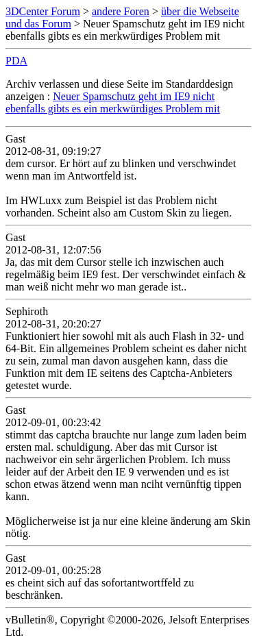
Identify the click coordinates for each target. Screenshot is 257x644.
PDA (16, 61)
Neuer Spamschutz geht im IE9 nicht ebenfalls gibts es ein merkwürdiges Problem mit (113, 102)
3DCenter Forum (43, 11)
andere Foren (121, 11)
